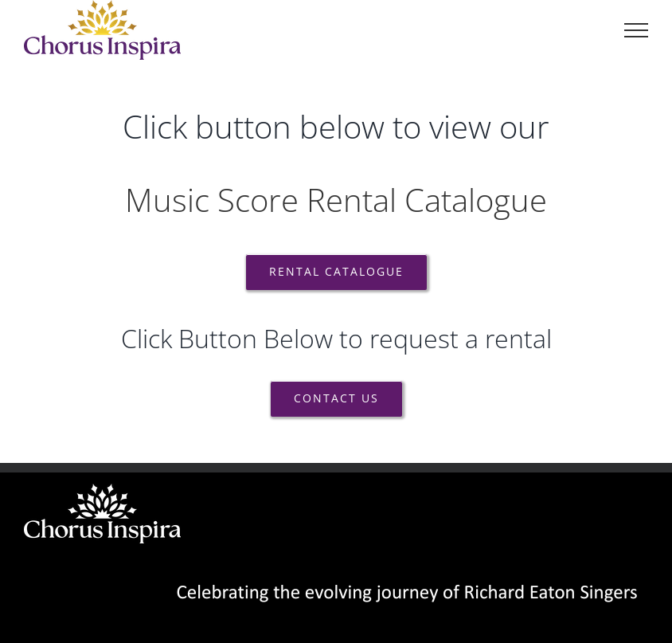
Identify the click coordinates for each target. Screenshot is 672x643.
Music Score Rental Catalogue (336, 200)
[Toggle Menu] (636, 30)
